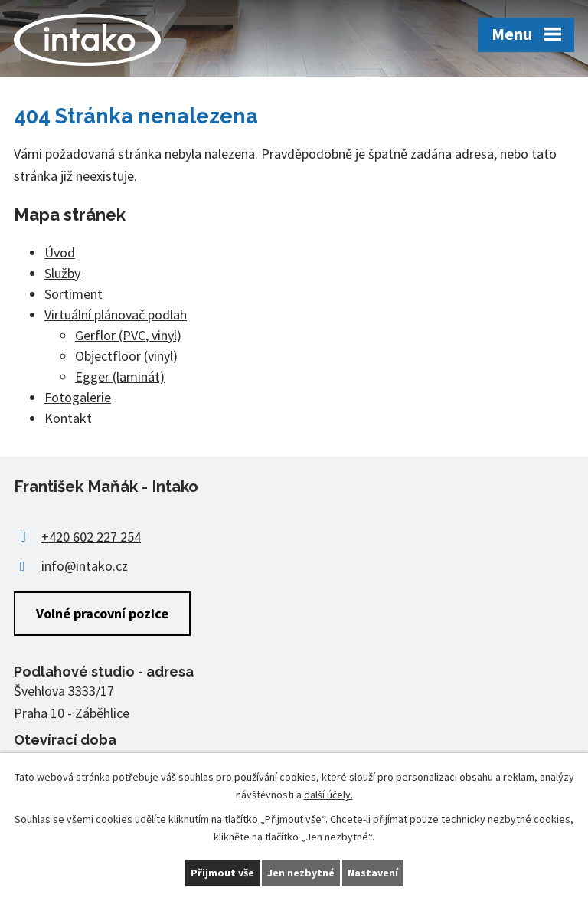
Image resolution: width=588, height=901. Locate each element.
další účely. (328, 795)
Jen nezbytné (301, 873)
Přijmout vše (222, 873)
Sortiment (73, 294)
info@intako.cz (85, 566)
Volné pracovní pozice (102, 613)
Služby (62, 273)
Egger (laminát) (120, 377)
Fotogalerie (78, 397)
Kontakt (68, 418)
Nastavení (373, 873)
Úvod (60, 252)
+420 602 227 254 (91, 537)
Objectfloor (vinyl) (126, 356)
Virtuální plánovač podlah (116, 315)
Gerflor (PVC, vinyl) (128, 335)
